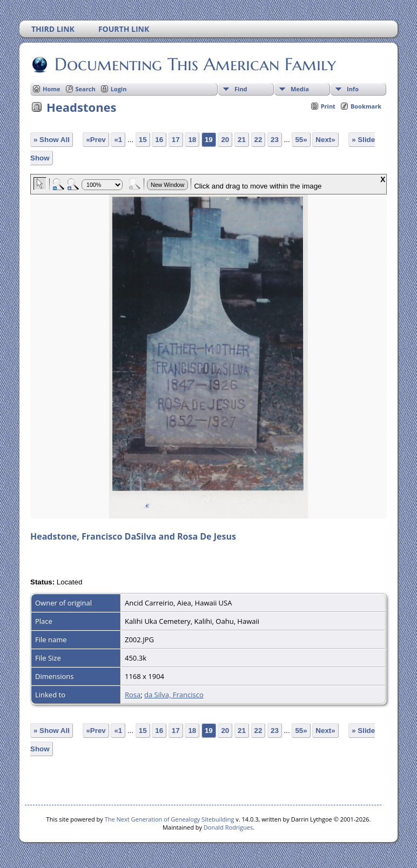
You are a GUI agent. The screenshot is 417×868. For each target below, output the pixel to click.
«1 (118, 140)
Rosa (133, 695)
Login (119, 89)
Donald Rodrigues (228, 827)
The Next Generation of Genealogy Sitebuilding (170, 819)
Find (241, 89)
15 (143, 140)
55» (301, 140)
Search (86, 89)
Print (328, 106)
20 (225, 140)
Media (300, 89)
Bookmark (366, 106)
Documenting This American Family (194, 64)
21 (242, 140)
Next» (325, 140)
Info (353, 89)
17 (176, 140)
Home (52, 89)
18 (192, 140)
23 (275, 140)
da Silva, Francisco (174, 695)
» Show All (52, 140)
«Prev (96, 140)
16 (159, 140)
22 (258, 140)
